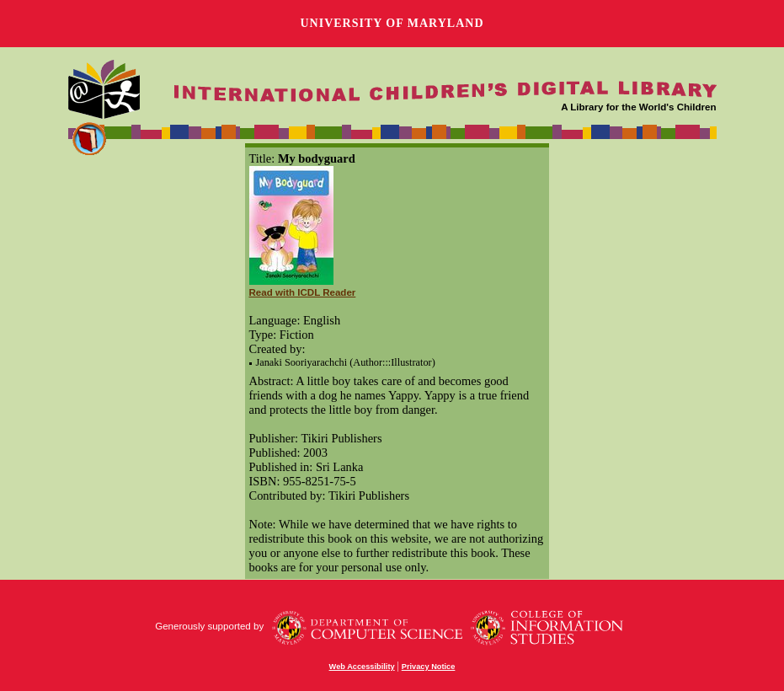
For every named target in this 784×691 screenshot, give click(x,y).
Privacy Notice (429, 667)
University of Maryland (392, 23)
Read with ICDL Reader (303, 292)
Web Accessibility (362, 667)
